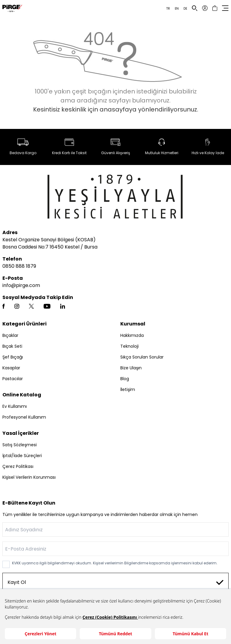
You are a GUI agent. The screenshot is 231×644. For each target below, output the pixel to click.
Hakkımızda (132, 335)
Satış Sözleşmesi (20, 445)
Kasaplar (11, 368)
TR (168, 9)
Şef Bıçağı (13, 357)
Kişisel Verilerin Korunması (29, 477)
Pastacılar (13, 379)
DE (185, 9)
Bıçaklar (10, 335)
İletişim (128, 389)
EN (177, 9)
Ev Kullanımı (15, 406)
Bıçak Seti (12, 346)
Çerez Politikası (18, 466)
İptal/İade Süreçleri (22, 456)
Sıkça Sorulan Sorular (142, 357)
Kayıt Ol (115, 582)
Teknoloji (129, 346)
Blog (125, 379)
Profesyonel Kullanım (24, 417)
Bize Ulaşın (131, 368)
